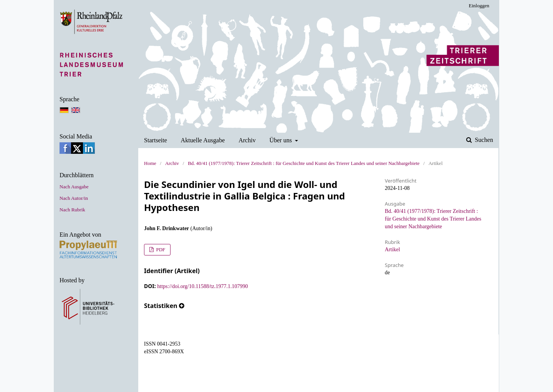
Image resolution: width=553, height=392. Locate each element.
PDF (160, 250)
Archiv (247, 140)
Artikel (392, 250)
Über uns (282, 140)
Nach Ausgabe (74, 187)
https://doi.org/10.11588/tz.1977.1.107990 (202, 286)
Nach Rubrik (72, 210)
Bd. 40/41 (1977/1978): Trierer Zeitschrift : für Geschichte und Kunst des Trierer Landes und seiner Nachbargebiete (304, 163)
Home (150, 163)
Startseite (156, 140)
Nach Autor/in (74, 198)
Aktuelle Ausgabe (203, 140)
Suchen (483, 140)
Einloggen (479, 6)
